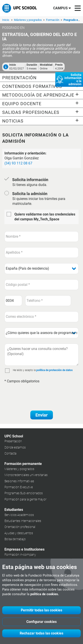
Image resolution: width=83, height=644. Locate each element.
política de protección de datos (54, 370)
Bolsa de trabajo (15, 539)
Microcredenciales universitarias (26, 475)
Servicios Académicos (19, 515)
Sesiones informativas (19, 481)
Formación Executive (19, 487)
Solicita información (30, 180)
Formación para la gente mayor (25, 499)
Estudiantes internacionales (23, 521)
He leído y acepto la (24, 370)
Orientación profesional (20, 527)
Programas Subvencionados (24, 493)
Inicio (6, 20)
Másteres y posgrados (28, 20)
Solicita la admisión (30, 194)
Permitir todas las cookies (41, 610)
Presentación (13, 441)
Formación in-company (20, 555)
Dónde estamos (15, 447)
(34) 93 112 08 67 (18, 163)
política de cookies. (45, 594)
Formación (53, 20)
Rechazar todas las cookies (41, 633)
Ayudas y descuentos (19, 533)
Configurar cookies (41, 622)
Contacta (10, 453)
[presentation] (38, 395)
